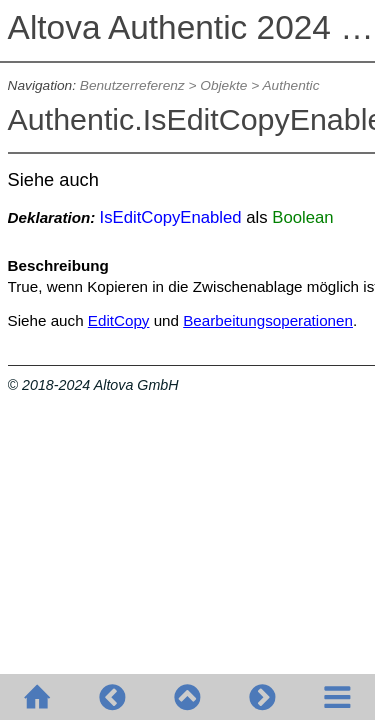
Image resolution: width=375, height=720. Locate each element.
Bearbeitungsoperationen (268, 320)
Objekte (223, 85)
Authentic (290, 85)
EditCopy (119, 320)
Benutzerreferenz (132, 85)
